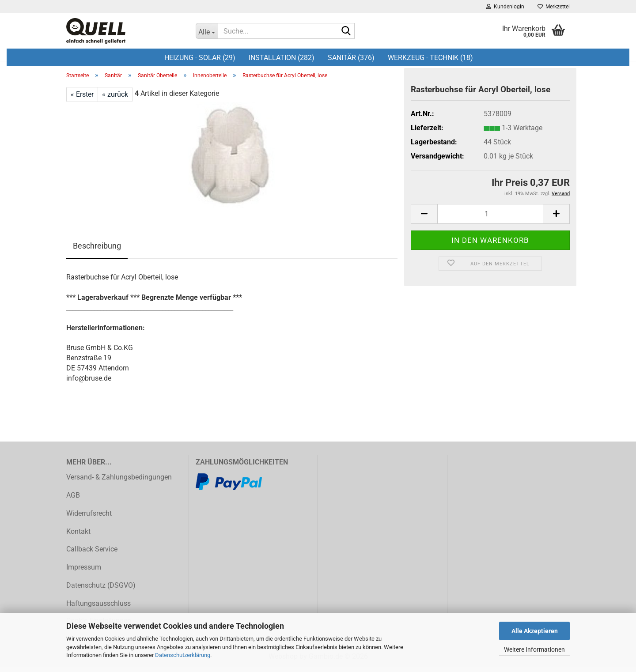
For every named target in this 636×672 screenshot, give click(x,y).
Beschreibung (97, 251)
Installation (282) (282, 58)
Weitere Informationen (534, 649)
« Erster (82, 99)
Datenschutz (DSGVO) (101, 590)
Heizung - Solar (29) (200, 58)
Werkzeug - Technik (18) (430, 58)
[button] (424, 219)
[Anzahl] (490, 219)
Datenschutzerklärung (183, 655)
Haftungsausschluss (98, 608)
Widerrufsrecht (89, 518)
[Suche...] (207, 31)
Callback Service (92, 554)
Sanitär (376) (351, 58)
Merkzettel (554, 7)
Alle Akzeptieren (535, 631)
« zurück (115, 99)
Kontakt (78, 536)
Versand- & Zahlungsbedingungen (119, 482)
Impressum (84, 572)
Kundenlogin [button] (505, 7)
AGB (73, 500)
